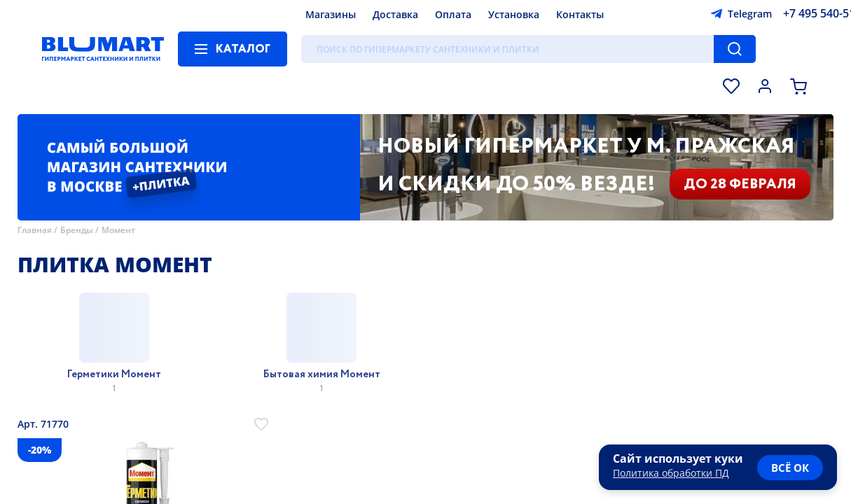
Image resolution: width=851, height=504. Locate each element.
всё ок (790, 468)
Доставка (395, 14)
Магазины (331, 14)
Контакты (580, 14)
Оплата (453, 14)
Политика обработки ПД (671, 473)
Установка (514, 14)
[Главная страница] (103, 49)
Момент (118, 230)
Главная (35, 230)
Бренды (77, 230)
